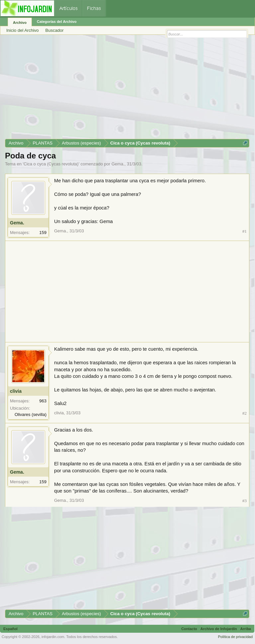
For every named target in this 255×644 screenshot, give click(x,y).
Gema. (118, 164)
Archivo (20, 23)
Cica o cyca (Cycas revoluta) (51, 164)
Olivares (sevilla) (31, 414)
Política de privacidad (235, 637)
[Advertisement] (127, 89)
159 (43, 233)
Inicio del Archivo (23, 30)
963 (43, 401)
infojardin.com (53, 637)
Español (10, 629)
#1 (245, 231)
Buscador (55, 30)
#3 (245, 501)
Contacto (189, 629)
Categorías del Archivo (57, 22)
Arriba (246, 629)
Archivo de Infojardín (219, 629)
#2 (245, 413)
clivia (16, 391)
